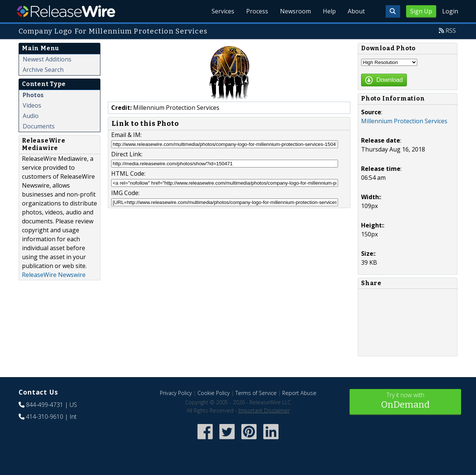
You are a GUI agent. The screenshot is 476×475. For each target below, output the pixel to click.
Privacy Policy (176, 393)
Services (223, 11)
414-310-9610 (45, 417)
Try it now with (405, 401)
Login (450, 11)
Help (329, 11)
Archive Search (43, 70)
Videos (32, 105)
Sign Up (421, 11)
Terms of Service (256, 393)
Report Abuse (299, 393)
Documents (39, 126)
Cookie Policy (214, 393)
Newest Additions (47, 59)
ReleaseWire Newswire (54, 275)
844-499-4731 (45, 405)
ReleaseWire (66, 11)
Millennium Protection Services (404, 121)
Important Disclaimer (264, 410)
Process (257, 11)
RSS (451, 31)
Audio (31, 116)
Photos (33, 95)
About (356, 11)
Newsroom (295, 11)
